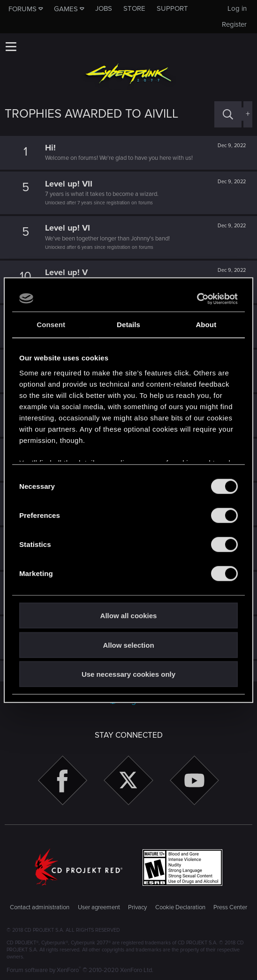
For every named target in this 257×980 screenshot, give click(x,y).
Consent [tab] (51, 325)
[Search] (228, 114)
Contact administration (40, 907)
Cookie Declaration (180, 907)
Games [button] (66, 9)
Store (134, 8)
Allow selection (128, 645)
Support (172, 8)
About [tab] (206, 325)
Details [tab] (128, 325)
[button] (11, 46)
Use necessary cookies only (128, 674)
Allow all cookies (129, 616)
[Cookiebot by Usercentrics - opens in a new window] (197, 299)
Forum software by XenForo (80, 970)
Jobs (104, 8)
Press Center (230, 907)
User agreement (99, 907)
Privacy (137, 907)
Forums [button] (23, 9)
